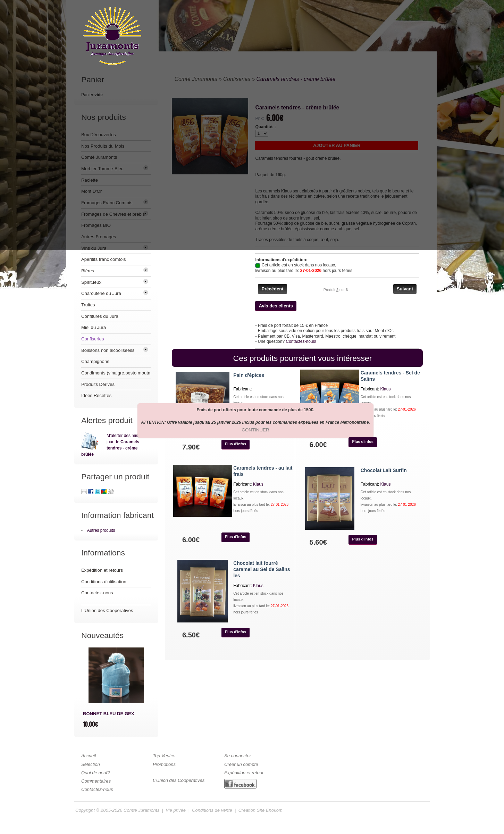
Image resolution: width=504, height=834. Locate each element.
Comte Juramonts (141, 810)
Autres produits (101, 530)
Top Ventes (164, 756)
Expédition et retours (102, 570)
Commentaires (96, 781)
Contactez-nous (97, 593)
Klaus (385, 389)
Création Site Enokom (261, 810)
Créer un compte (241, 764)
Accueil (89, 756)
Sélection (91, 764)
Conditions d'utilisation (104, 582)
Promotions (164, 764)
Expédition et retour (244, 773)
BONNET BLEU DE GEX (109, 714)
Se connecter (238, 756)
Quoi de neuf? (95, 773)
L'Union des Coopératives (107, 610)
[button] (272, 289)
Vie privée (176, 810)
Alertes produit (107, 420)
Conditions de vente (212, 810)
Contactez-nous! (301, 341)
